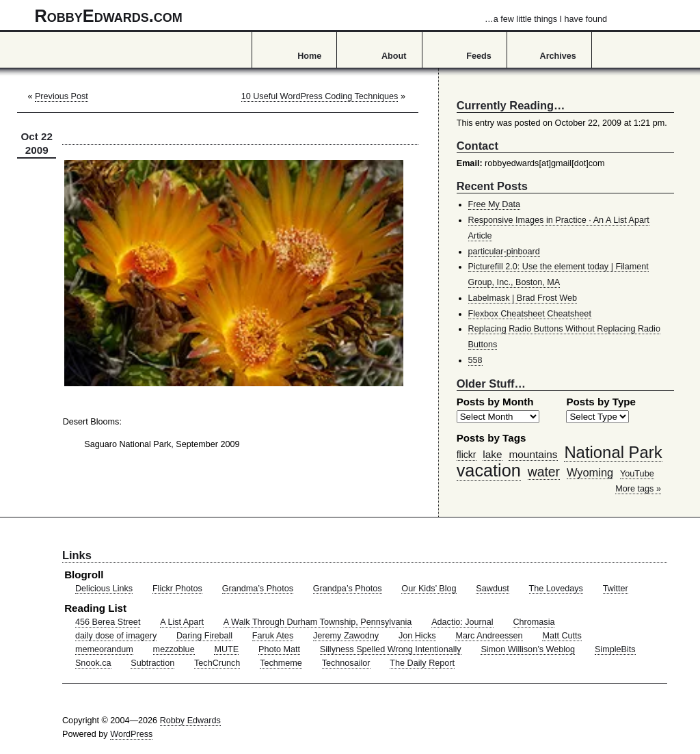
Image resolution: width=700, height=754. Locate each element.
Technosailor (346, 663)
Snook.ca (93, 663)
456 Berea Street (108, 622)
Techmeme (281, 663)
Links (77, 555)
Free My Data (494, 204)
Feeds (479, 56)
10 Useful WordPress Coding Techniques (320, 96)
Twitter (616, 589)
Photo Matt (279, 649)
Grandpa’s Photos (348, 589)
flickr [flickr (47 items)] (467, 455)
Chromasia (534, 622)
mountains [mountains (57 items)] (533, 454)
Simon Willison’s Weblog (528, 649)
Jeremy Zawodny (346, 636)
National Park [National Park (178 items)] (613, 452)
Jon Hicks (417, 636)
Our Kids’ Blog (429, 589)
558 (475, 360)
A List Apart (182, 622)
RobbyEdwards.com (321, 16)
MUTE (226, 649)
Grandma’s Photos (258, 589)
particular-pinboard (504, 252)
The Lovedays (556, 589)
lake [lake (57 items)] (492, 454)
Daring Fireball (204, 636)
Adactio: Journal (462, 622)
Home (309, 56)
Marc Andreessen (489, 636)
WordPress (131, 734)
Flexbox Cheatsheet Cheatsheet (530, 314)
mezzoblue (174, 649)
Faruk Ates (273, 636)
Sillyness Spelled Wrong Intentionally (391, 649)
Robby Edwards (190, 721)
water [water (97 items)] (544, 472)
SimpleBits (615, 649)
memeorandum (104, 649)
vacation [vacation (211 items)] (489, 470)
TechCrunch (217, 663)
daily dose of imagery (116, 636)
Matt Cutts (562, 636)
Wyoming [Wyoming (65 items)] (590, 472)
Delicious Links (104, 589)
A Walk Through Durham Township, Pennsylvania (318, 622)
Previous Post (62, 96)
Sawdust (492, 589)
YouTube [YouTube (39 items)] (637, 474)
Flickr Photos (177, 589)
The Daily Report (422, 663)
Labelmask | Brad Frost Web (523, 298)
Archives (558, 56)
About (394, 56)
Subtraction (152, 663)
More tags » (638, 489)
